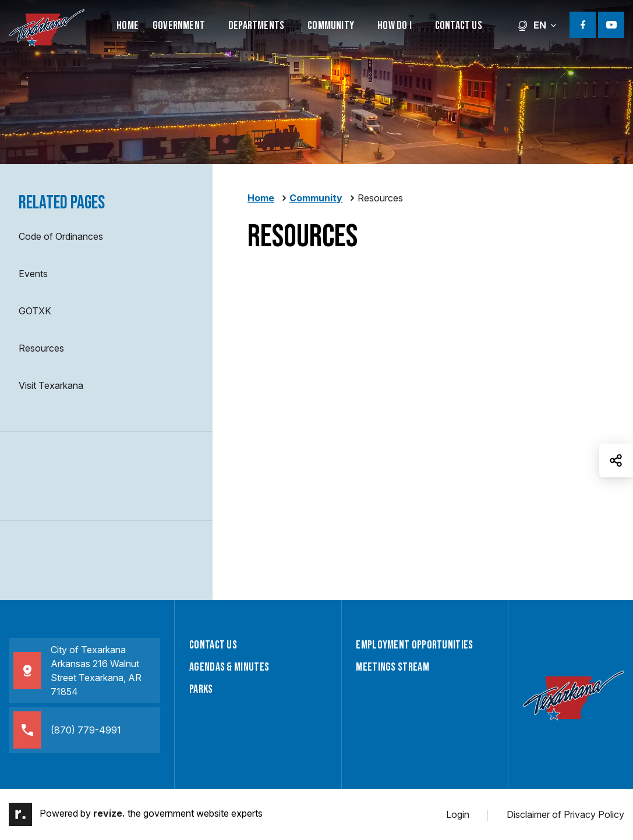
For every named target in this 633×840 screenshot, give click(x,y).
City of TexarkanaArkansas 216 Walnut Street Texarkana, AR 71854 (77, 671)
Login (458, 814)
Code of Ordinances (61, 236)
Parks (201, 689)
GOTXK (35, 311)
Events (33, 274)
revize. (109, 814)
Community (331, 26)
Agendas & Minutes (229, 667)
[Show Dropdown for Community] (361, 25)
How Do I (395, 26)
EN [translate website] (537, 25)
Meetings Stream (392, 667)
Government (179, 26)
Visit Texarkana (51, 385)
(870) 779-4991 (67, 730)
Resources (41, 348)
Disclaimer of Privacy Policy (565, 814)
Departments (256, 26)
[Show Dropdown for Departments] (291, 25)
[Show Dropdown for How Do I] (419, 25)
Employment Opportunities (414, 645)
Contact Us (459, 26)
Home (128, 26)
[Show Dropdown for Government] (212, 25)
